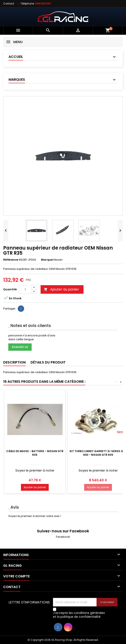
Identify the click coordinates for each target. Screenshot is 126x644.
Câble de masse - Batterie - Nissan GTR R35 (35, 453)
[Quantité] (25, 289)
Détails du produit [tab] (48, 362)
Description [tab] (14, 362)
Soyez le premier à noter (35, 470)
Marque (47, 260)
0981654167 (43, 4)
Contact (9, 4)
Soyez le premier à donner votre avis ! (35, 516)
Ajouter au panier (61, 289)
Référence (11, 260)
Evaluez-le (20, 347)
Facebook (63, 537)
